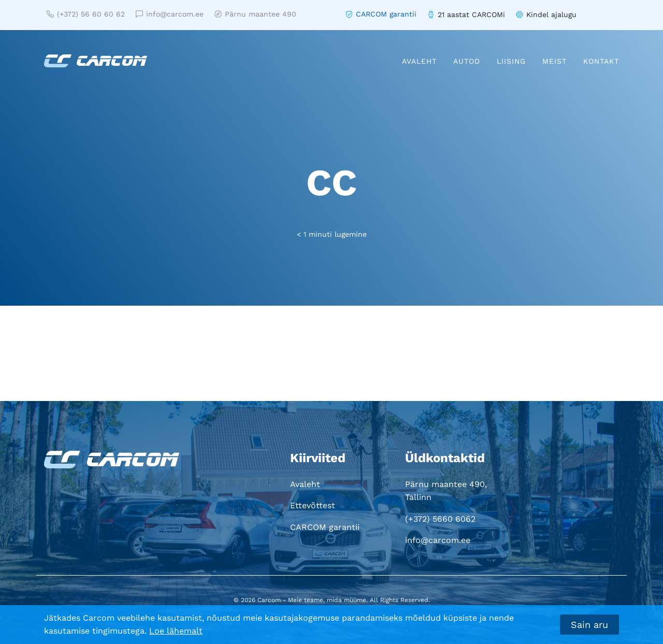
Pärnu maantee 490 (255, 14)
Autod (467, 61)
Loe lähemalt (176, 631)
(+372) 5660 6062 (440, 519)
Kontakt (601, 61)
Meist (554, 61)
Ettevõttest (313, 505)
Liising (511, 61)
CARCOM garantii (386, 14)
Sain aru (589, 625)
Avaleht (419, 61)
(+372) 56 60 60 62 (86, 14)
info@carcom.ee (170, 14)
